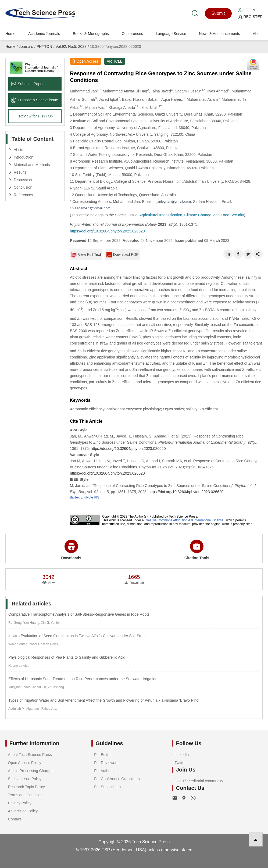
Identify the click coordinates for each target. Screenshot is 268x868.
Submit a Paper (27, 84)
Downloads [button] (71, 550)
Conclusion (23, 187)
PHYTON (44, 46)
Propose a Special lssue (35, 100)
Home (10, 34)
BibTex (75, 497)
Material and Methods (32, 165)
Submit (218, 13)
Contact (15, 819)
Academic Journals (44, 34)
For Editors (103, 755)
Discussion (23, 180)
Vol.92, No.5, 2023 (71, 46)
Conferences (132, 34)
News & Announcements (219, 34)
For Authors (104, 771)
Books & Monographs (91, 34)
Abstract (21, 150)
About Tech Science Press (30, 755)
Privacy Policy (20, 803)
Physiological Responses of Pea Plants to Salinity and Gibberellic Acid (67, 657)
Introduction (24, 157)
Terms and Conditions (26, 795)
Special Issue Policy (25, 779)
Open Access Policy (25, 763)
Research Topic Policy (26, 787)
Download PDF (122, 255)
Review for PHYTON (36, 116)
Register (251, 17)
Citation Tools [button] (197, 550)
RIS (97, 497)
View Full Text (86, 255)
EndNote (87, 497)
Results (20, 172)
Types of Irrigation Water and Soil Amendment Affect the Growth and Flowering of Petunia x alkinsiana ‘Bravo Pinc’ (104, 700)
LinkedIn (182, 755)
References (23, 195)
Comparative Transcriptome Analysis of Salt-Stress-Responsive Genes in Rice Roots (79, 614)
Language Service (171, 34)
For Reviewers (106, 763)
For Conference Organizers (117, 779)
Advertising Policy (23, 811)
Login (247, 10)
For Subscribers (107, 787)
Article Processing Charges (31, 771)
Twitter (180, 763)
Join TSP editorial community (199, 781)
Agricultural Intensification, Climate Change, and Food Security (192, 215)
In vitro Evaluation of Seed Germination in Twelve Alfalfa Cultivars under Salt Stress (78, 636)
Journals (26, 46)
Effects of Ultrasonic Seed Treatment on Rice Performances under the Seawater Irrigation (83, 679)
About (258, 34)
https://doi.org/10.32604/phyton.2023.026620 (107, 231)
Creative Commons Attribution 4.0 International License (184, 520)
